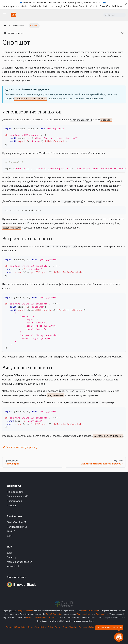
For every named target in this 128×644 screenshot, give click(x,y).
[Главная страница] (5, 26)
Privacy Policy (47, 627)
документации (56, 395)
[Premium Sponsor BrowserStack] (21, 587)
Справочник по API (18, 496)
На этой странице (14, 33)
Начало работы (15, 492)
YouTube (13, 566)
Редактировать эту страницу (20, 447)
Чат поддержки (17, 527)
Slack (11, 531)
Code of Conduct (70, 627)
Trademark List (102, 614)
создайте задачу (12, 228)
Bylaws (58, 627)
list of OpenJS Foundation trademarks (42, 617)
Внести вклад (14, 501)
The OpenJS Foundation (16, 627)
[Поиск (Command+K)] (115, 15)
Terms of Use (34, 627)
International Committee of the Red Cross (85, 6)
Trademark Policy (84, 614)
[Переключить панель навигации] (4, 15)
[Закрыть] (126, 4)
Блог (10, 553)
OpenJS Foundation (25, 611)
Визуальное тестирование (108, 436)
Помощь (12, 506)
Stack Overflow (16, 522)
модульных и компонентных (31, 99)
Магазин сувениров (19, 562)
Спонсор (12, 557)
